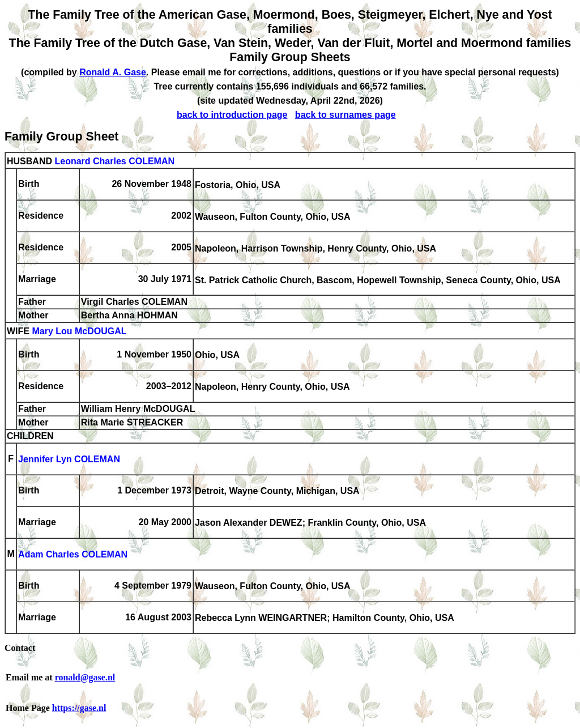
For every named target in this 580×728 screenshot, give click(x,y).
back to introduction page (232, 115)
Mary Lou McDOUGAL (79, 332)
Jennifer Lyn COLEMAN (69, 460)
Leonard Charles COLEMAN (114, 161)
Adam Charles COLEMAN (73, 555)
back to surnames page (346, 115)
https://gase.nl (79, 708)
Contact (20, 648)
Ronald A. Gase (113, 72)
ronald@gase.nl (85, 677)
